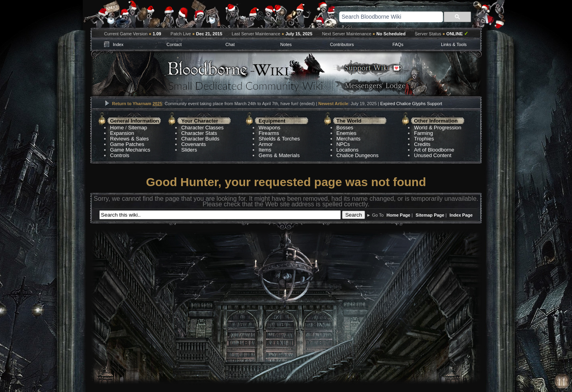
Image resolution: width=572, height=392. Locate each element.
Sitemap (138, 128)
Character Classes (202, 128)
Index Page (461, 215)
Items (265, 150)
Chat (230, 44)
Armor (266, 144)
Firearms (269, 133)
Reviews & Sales (129, 139)
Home (117, 128)
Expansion (122, 133)
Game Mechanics (130, 150)
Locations (348, 150)
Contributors (342, 44)
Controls (120, 155)
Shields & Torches (279, 139)
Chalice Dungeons (357, 155)
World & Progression (438, 128)
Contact (174, 44)
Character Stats (199, 133)
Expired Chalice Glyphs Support (411, 104)
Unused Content (433, 155)
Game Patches (127, 144)
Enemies (347, 133)
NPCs (343, 144)
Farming (423, 133)
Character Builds (200, 139)
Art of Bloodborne (434, 150)
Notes (286, 44)
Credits (422, 144)
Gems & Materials (279, 155)
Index (118, 44)
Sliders (189, 150)
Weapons (270, 128)
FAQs (398, 44)
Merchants (349, 139)
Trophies (424, 139)
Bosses (345, 128)
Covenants (193, 144)
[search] (381, 17)
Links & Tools (454, 44)
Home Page (398, 215)
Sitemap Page (430, 215)
